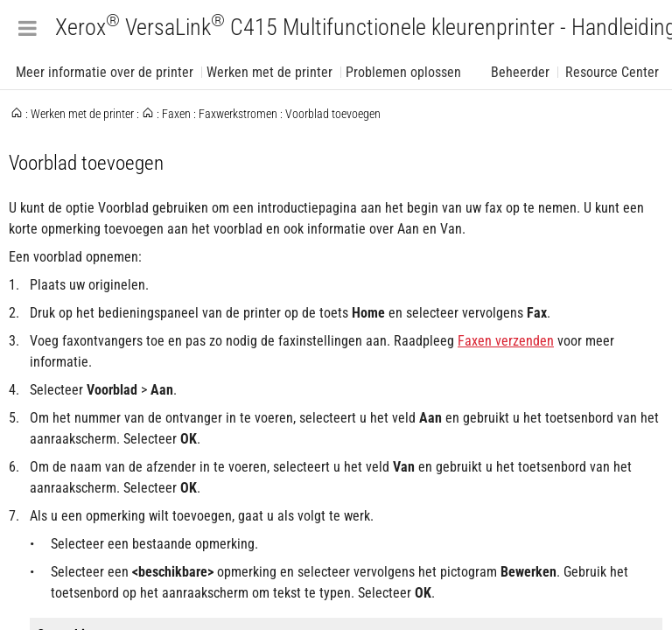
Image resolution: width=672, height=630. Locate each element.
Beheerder (520, 72)
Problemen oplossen (403, 72)
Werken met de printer (269, 72)
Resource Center (612, 72)
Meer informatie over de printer (105, 72)
